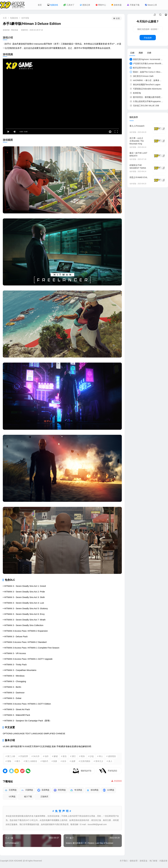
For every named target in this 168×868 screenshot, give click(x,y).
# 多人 (109, 761)
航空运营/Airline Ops (140, 68)
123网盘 (109, 790)
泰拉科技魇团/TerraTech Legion (145, 85)
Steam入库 (151, 5)
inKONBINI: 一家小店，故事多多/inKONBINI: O (146, 80)
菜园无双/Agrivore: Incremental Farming (146, 59)
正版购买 (42, 797)
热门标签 (153, 861)
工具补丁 (69, 5)
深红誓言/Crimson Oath (141, 76)
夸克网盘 (76, 790)
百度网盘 (11, 790)
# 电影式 (44, 761)
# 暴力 (17, 761)
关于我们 (124, 861)
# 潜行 (73, 756)
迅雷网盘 (43, 790)
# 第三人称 (10, 756)
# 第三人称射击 (30, 761)
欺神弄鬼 (135, 93)
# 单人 (100, 756)
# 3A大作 (35, 756)
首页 (40, 5)
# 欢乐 (63, 761)
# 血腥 (73, 761)
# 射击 (64, 756)
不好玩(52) (112, 771)
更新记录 (85, 5)
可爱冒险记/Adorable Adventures (146, 89)
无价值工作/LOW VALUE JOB (144, 106)
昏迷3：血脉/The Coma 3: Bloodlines (146, 72)
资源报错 (117, 781)
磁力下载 (26, 797)
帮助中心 (101, 5)
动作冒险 (25, 18)
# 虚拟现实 (111, 756)
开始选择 (148, 38)
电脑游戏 (53, 5)
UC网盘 (10, 797)
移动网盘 (93, 790)
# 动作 (46, 756)
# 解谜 (55, 756)
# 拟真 (54, 761)
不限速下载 (133, 5)
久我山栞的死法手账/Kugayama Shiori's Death (146, 101)
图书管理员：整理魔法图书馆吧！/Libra (146, 97)
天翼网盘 (27, 790)
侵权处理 (134, 861)
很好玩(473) (86, 771)
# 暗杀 (82, 756)
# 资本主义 (99, 761)
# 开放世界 (23, 756)
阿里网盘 (60, 790)
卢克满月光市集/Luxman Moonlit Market (146, 64)
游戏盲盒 (143, 861)
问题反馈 (163, 861)
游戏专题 (117, 5)
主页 (5, 18)
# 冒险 (8, 761)
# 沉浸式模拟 (85, 761)
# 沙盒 (91, 756)
